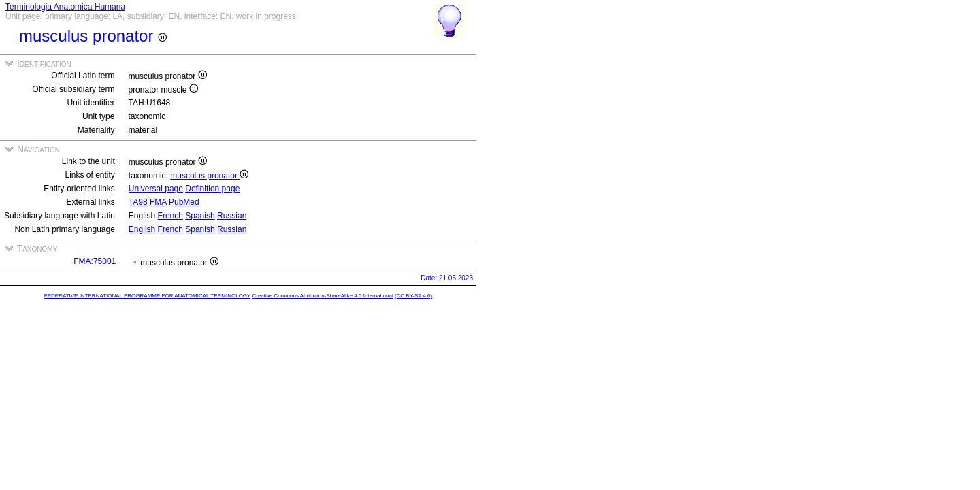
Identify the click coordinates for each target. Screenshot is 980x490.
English (142, 229)
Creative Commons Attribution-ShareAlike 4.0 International (322, 296)
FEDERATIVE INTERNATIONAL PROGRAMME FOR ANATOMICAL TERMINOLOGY (147, 296)
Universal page (156, 189)
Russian (232, 216)
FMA (158, 202)
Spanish (200, 216)
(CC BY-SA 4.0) (413, 296)
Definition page (212, 189)
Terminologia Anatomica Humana (65, 7)
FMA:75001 (95, 261)
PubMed (184, 202)
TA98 (138, 202)
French (170, 216)
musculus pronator (209, 176)
